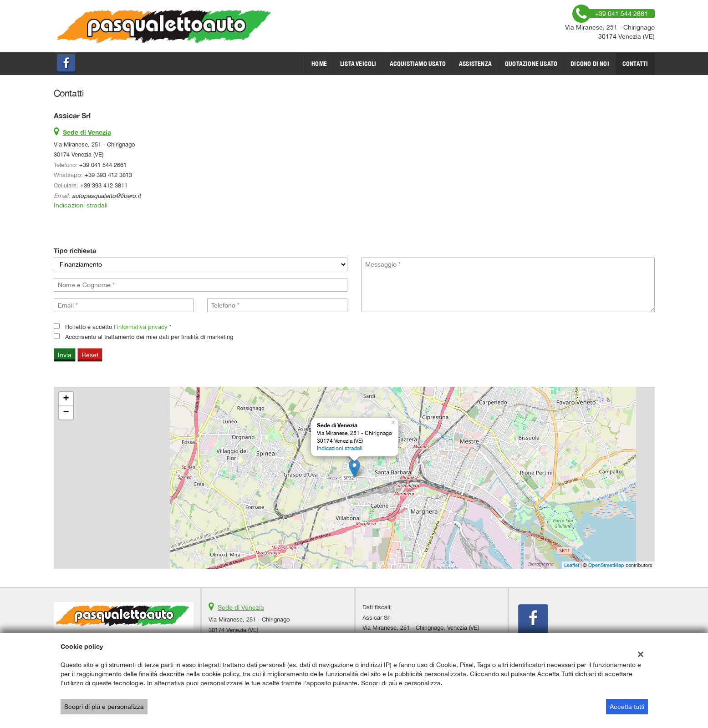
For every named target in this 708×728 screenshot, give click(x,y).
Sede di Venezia (241, 607)
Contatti (635, 64)
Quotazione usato (531, 64)
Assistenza (475, 64)
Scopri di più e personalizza (104, 707)
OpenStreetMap (606, 565)
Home (319, 64)
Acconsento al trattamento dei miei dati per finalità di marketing (149, 337)
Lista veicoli (358, 64)
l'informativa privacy (141, 327)
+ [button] (66, 399)
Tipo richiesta (75, 250)
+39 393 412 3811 (104, 185)
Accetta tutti (627, 707)
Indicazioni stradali (81, 205)
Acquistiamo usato (418, 64)
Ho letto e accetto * (118, 327)
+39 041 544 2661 (103, 165)
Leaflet (572, 565)
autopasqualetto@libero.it (106, 196)
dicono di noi (590, 64)
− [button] (66, 413)
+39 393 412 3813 (108, 175)
